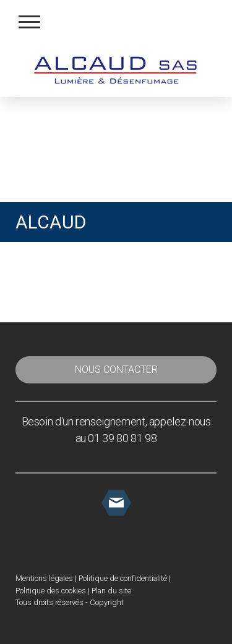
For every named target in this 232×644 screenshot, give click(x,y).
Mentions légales (44, 578)
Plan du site (111, 591)
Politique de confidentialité (123, 578)
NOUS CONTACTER (116, 370)
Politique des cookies (51, 591)
